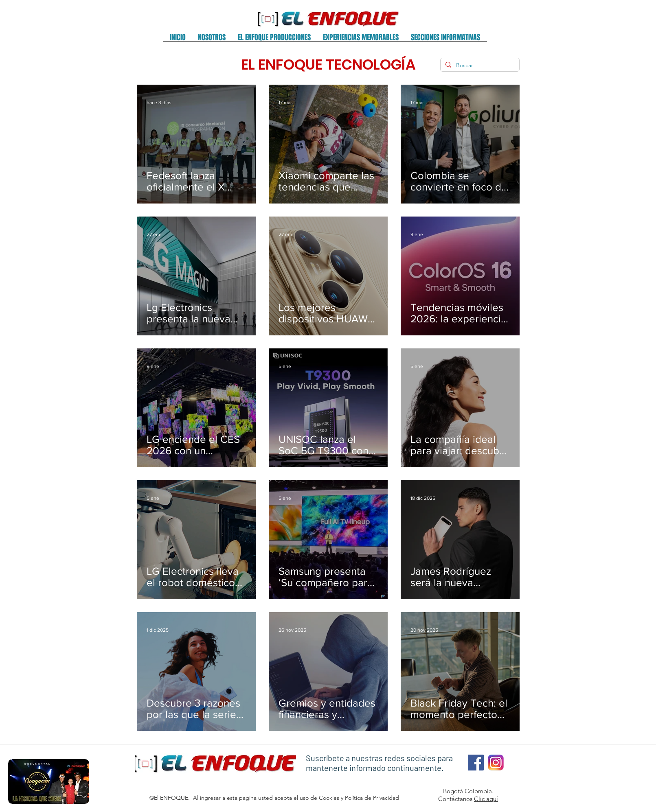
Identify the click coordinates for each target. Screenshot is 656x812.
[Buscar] (479, 66)
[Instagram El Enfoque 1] (496, 763)
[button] (212, 40)
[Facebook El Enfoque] (476, 763)
